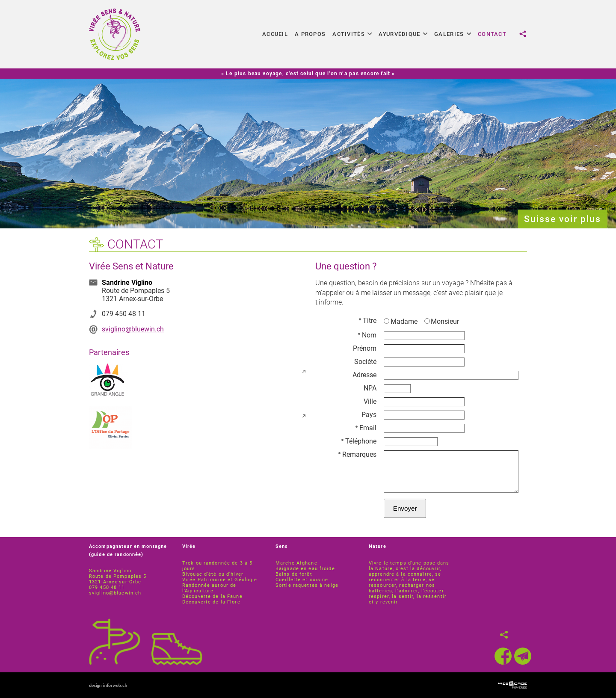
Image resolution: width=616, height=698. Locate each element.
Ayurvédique (403, 34)
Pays (369, 415)
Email (366, 428)
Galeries (453, 34)
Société (365, 362)
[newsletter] (523, 656)
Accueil (275, 34)
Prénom (365, 348)
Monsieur (442, 321)
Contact (492, 34)
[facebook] (503, 656)
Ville (370, 401)
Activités (352, 34)
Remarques (357, 454)
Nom (367, 335)
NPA (370, 388)
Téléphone (359, 441)
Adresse (364, 375)
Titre (368, 321)
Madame (401, 321)
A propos (310, 34)
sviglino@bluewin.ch (133, 329)
